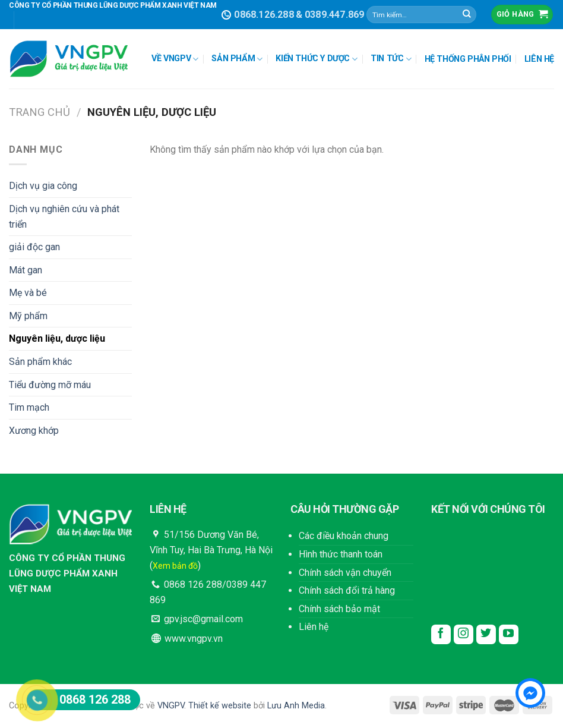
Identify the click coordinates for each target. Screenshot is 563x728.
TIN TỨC (391, 59)
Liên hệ (314, 627)
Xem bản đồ (175, 566)
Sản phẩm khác (40, 362)
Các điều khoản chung (344, 536)
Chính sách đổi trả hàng (347, 590)
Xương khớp (34, 431)
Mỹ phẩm (28, 316)
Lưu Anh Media (296, 706)
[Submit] (467, 15)
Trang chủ (39, 112)
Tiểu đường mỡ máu (50, 385)
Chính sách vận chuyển (345, 573)
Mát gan (26, 270)
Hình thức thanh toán (341, 554)
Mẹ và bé (28, 293)
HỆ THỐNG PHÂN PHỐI (468, 59)
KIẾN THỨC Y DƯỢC (316, 59)
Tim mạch (29, 407)
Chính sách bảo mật (339, 609)
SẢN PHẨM (237, 59)
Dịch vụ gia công (43, 186)
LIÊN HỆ (539, 59)
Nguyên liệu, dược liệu (57, 338)
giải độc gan (34, 247)
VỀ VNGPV (175, 59)
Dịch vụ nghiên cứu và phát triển (64, 217)
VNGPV (171, 706)
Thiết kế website (220, 706)
